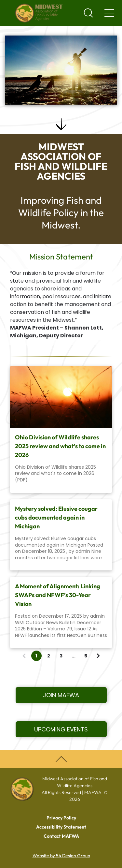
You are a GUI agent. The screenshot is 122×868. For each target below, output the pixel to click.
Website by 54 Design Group (61, 856)
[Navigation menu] (109, 13)
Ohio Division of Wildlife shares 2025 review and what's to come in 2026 (60, 446)
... (74, 656)
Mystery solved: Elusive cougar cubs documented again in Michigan (56, 517)
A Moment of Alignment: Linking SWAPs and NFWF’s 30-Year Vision (58, 595)
